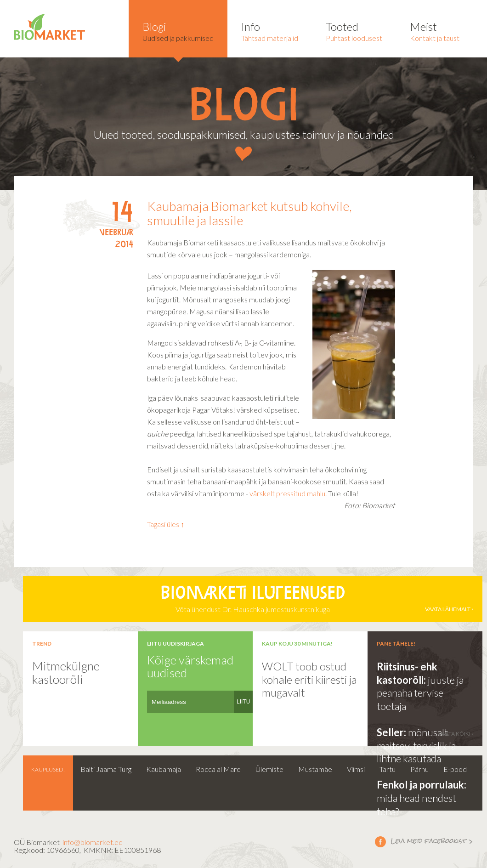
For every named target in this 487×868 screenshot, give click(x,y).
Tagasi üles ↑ (166, 524)
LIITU (243, 702)
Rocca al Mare (218, 769)
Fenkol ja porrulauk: (422, 785)
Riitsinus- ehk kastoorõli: (407, 673)
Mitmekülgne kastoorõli (66, 672)
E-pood (455, 769)
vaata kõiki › (456, 734)
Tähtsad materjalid (270, 31)
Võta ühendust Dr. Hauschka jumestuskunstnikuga (253, 599)
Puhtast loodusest (354, 31)
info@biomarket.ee (93, 842)
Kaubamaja (164, 769)
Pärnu (419, 769)
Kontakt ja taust (435, 31)
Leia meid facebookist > (380, 841)
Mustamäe (315, 769)
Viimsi (356, 769)
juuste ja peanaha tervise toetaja (420, 693)
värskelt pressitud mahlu (287, 493)
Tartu (388, 769)
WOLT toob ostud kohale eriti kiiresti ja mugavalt (309, 679)
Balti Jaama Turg (106, 769)
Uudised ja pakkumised (178, 31)
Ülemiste (269, 769)
